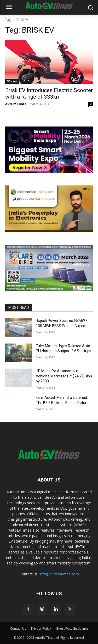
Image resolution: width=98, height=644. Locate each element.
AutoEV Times (16, 104)
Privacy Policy (41, 628)
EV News (12, 81)
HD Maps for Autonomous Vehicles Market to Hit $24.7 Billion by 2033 (64, 376)
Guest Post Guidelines (72, 628)
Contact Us (18, 628)
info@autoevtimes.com (59, 574)
